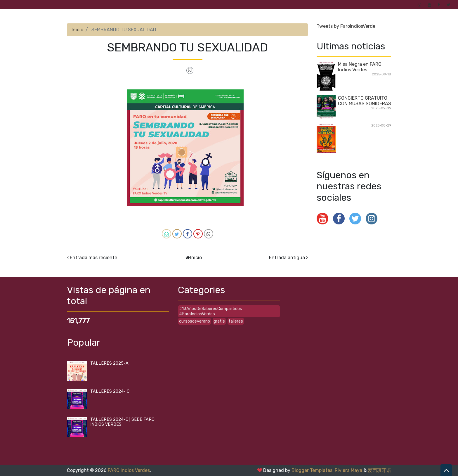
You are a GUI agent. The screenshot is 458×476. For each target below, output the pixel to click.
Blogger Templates (312, 470)
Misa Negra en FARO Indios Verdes (360, 67)
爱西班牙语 (379, 470)
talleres (236, 321)
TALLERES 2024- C (110, 391)
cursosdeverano (195, 321)
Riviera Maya (348, 470)
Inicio (77, 30)
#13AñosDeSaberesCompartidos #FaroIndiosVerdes (211, 311)
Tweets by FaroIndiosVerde (346, 26)
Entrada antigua (287, 258)
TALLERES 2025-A (109, 363)
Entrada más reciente (93, 258)
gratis (219, 321)
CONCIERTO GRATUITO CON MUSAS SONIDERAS (365, 101)
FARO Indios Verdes (129, 470)
